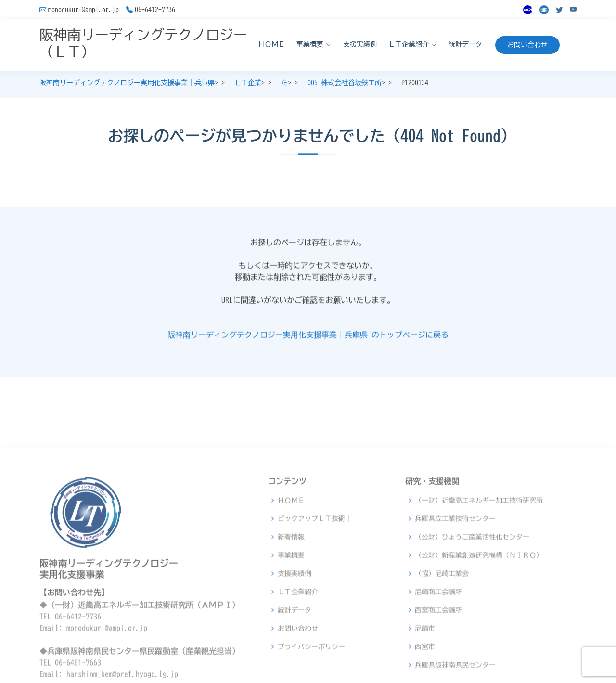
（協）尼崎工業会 (442, 651)
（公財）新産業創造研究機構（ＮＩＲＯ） (479, 633)
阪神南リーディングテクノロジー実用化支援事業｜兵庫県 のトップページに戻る (308, 340)
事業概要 (291, 633)
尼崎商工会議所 (438, 670)
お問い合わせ (527, 45)
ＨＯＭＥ (271, 44)
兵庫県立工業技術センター (455, 596)
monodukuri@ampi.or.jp (83, 10)
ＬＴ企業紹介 (298, 670)
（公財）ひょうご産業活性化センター (472, 615)
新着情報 (291, 615)
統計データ (465, 44)
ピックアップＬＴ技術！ (315, 596)
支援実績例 (360, 44)
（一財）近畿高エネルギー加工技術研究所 (479, 578)
